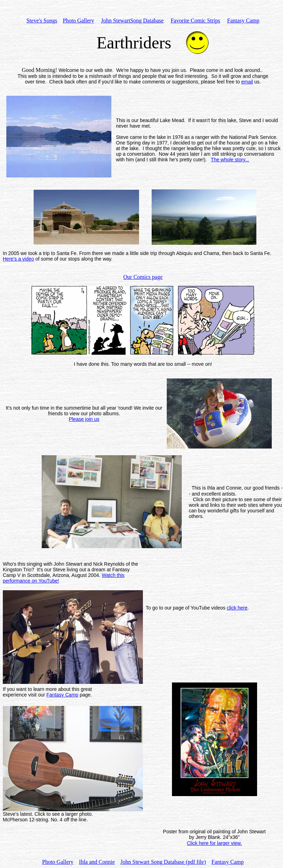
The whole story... (230, 160)
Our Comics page (143, 277)
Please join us (84, 419)
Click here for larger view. (214, 843)
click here (237, 608)
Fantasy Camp (63, 695)
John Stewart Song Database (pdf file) (163, 862)
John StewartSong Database (133, 21)
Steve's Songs (42, 21)
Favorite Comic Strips (195, 21)
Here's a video (18, 259)
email (247, 82)
